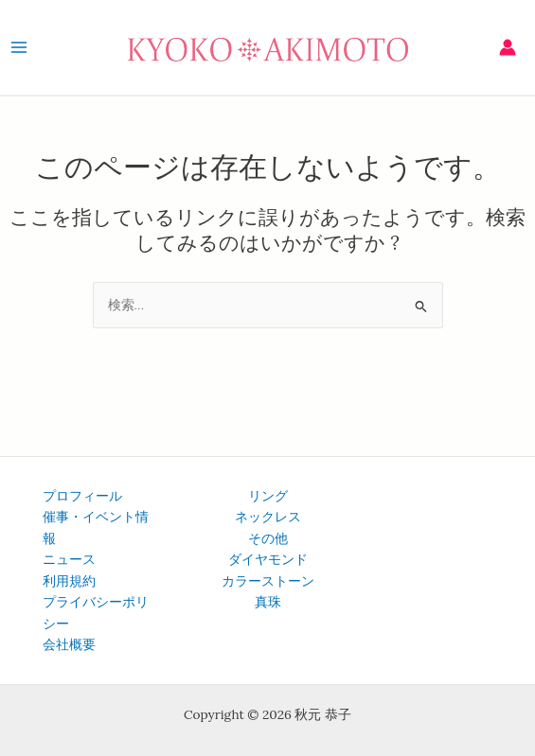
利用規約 (69, 581)
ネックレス (268, 517)
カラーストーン (268, 581)
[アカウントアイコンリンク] (508, 47)
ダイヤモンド (268, 559)
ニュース (69, 559)
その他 (268, 538)
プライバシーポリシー (96, 613)
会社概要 (69, 644)
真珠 (268, 602)
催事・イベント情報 (96, 527)
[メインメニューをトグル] (18, 47)
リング (268, 496)
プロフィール (82, 496)
